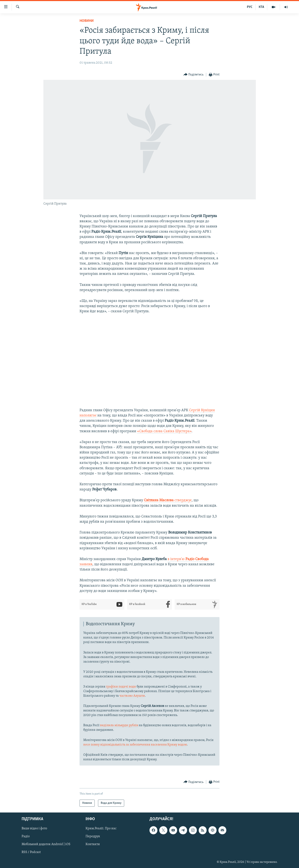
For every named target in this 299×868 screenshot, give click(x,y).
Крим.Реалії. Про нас (101, 829)
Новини (87, 21)
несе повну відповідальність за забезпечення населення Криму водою (135, 745)
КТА (261, 7)
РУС (250, 7)
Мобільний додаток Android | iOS (46, 845)
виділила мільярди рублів (119, 725)
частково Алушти (132, 696)
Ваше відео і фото (34, 829)
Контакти (93, 845)
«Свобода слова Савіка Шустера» (164, 431)
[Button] (194, 75)
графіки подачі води (121, 687)
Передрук (93, 837)
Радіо (26, 837)
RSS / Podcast (31, 852)
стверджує (168, 500)
